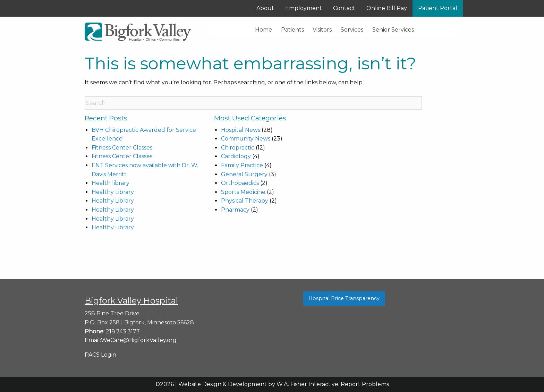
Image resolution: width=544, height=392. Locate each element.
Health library (110, 183)
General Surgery (244, 174)
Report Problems (365, 384)
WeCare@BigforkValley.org (139, 340)
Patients (292, 30)
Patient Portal (438, 8)
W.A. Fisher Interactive (307, 384)
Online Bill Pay (387, 8)
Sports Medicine (243, 192)
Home (263, 30)
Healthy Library (113, 192)
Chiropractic (238, 148)
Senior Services (393, 30)
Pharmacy (235, 210)
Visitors (322, 30)
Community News (246, 139)
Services (352, 30)
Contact (344, 8)
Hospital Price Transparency (344, 298)
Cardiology (236, 156)
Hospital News (241, 130)
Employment (304, 8)
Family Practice (242, 165)
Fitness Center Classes (122, 148)
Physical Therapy (245, 201)
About (265, 8)
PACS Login (100, 355)
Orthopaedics (240, 183)
